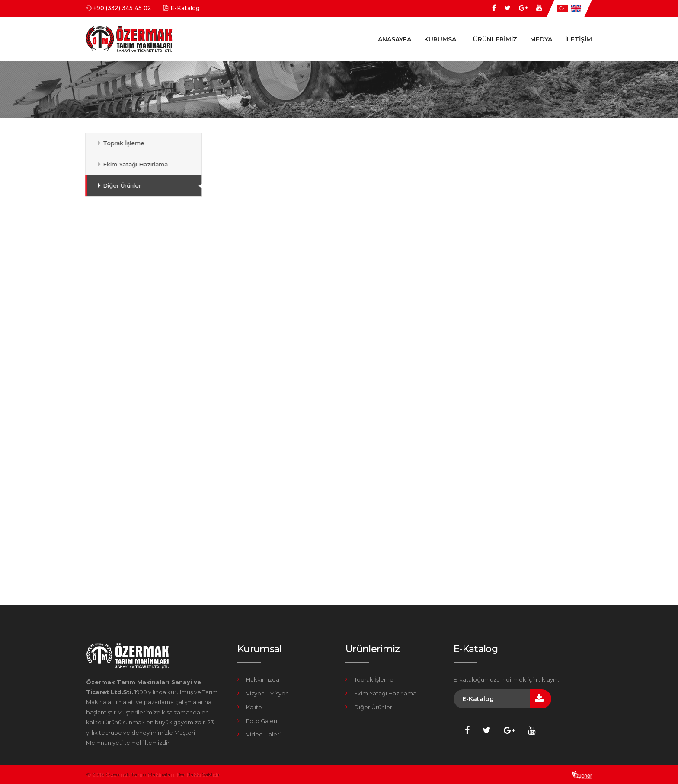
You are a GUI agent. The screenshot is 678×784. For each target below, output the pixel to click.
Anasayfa (395, 39)
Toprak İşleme (121, 143)
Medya (541, 39)
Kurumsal (442, 39)
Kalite (254, 707)
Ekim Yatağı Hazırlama (132, 164)
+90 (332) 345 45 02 (122, 8)
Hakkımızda (263, 679)
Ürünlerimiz (495, 39)
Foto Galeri (262, 721)
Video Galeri (263, 734)
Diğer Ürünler (119, 185)
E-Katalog (185, 8)
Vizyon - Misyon (267, 693)
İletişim (579, 39)
